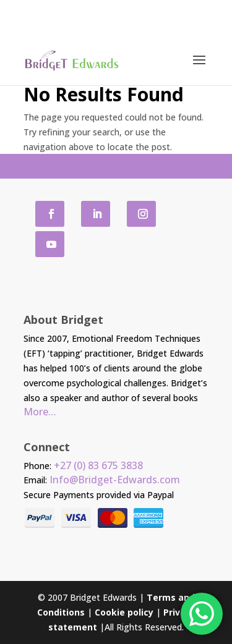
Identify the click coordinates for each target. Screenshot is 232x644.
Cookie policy (124, 612)
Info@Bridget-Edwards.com (115, 480)
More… (40, 412)
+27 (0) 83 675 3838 (98, 465)
